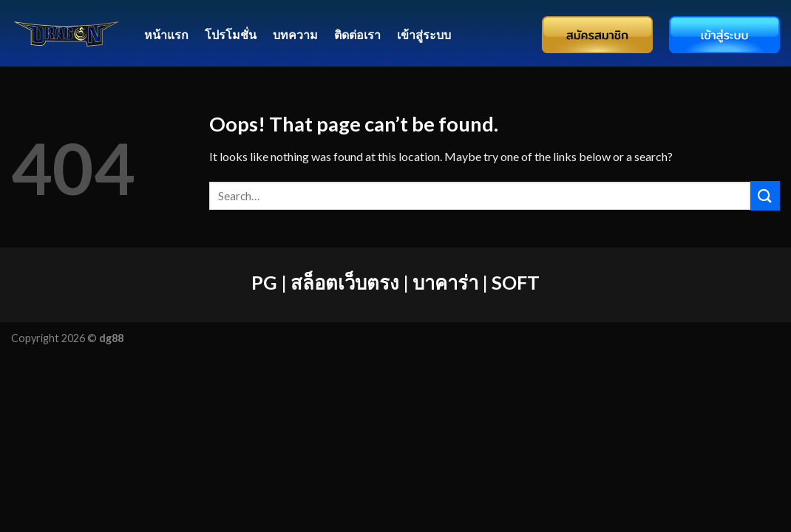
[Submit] (765, 195)
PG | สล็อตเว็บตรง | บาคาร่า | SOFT (395, 282)
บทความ (295, 34)
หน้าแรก (166, 34)
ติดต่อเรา (357, 34)
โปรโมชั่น (231, 34)
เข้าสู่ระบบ (424, 34)
